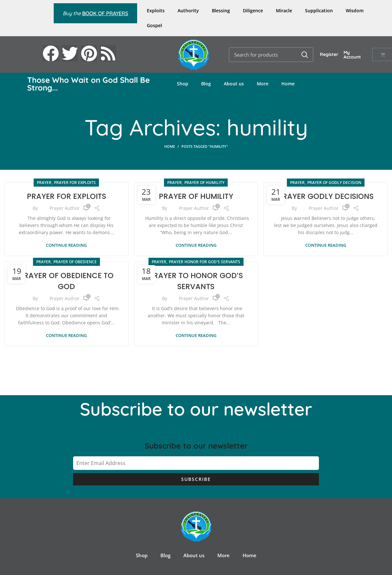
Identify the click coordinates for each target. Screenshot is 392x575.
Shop (183, 84)
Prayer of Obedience (75, 261)
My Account (352, 55)
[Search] (271, 55)
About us (234, 84)
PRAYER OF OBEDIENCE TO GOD (66, 281)
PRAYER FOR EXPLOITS (66, 196)
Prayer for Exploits (75, 183)
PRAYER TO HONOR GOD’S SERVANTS (196, 281)
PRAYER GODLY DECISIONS (326, 196)
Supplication (319, 11)
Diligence (253, 11)
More (263, 84)
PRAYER (44, 183)
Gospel (154, 25)
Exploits (156, 11)
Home (288, 84)
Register (329, 54)
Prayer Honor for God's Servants (205, 261)
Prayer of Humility (204, 183)
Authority (188, 11)
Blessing (221, 11)
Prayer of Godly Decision (334, 183)
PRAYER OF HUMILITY (196, 196)
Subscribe (196, 479)
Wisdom (355, 11)
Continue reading (66, 245)
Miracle (284, 11)
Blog (206, 84)
